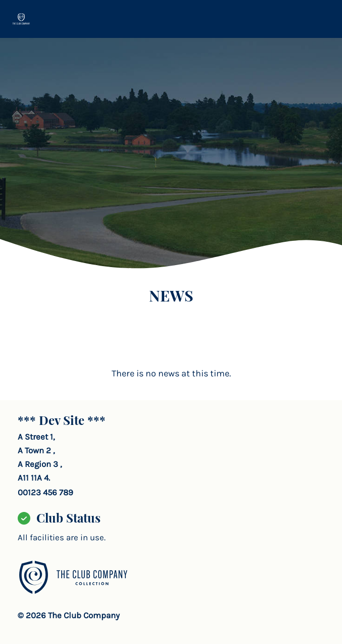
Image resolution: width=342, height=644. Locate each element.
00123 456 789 (45, 492)
